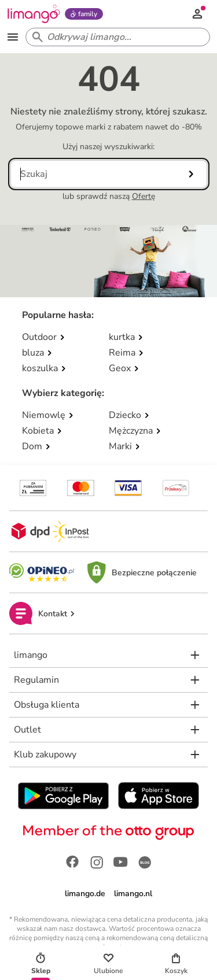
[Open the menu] (13, 37)
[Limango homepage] (34, 14)
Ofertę (144, 196)
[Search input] (115, 37)
